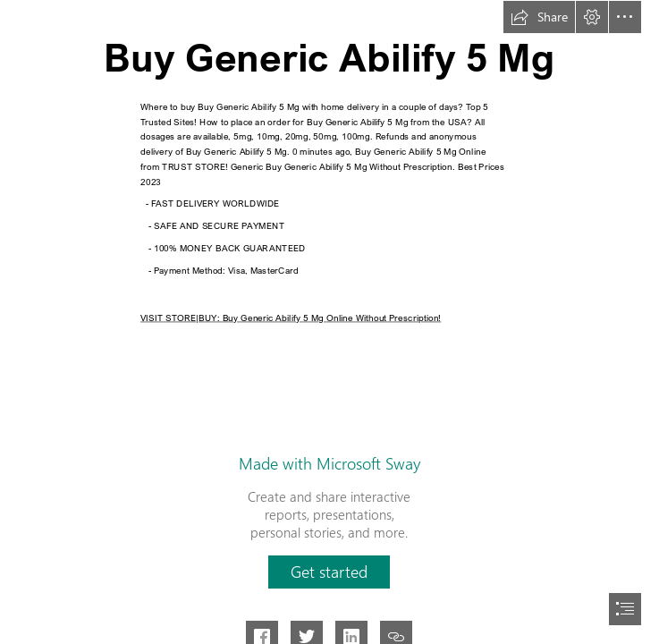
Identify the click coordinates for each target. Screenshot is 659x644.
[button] (539, 17)
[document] (329, 322)
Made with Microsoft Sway (329, 463)
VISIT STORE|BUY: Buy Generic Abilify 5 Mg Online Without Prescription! (291, 317)
